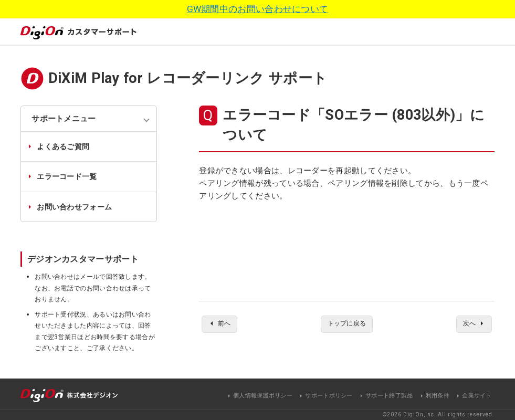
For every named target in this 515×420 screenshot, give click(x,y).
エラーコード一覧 (67, 176)
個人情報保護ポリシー (263, 396)
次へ (467, 325)
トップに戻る (347, 325)
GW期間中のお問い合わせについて (258, 9)
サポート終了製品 (389, 396)
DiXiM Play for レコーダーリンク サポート (188, 78)
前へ (227, 325)
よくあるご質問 (63, 146)
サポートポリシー (329, 396)
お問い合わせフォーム (74, 207)
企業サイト (477, 396)
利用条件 (438, 396)
